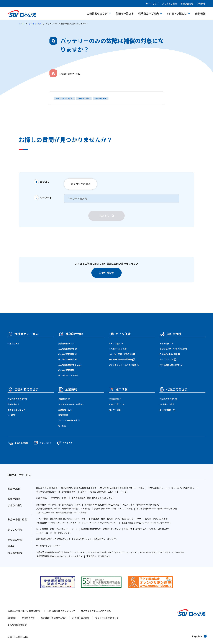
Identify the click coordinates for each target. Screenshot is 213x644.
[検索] (106, 216)
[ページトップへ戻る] (200, 636)
